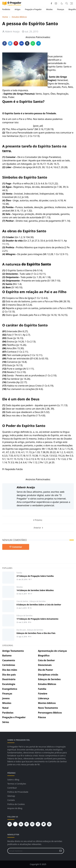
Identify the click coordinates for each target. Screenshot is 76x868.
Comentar (16, 547)
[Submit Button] (61, 851)
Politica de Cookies (16, 804)
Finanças (61, 9)
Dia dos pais (21, 630)
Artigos (18, 9)
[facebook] (51, 3)
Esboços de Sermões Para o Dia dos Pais (36, 633)
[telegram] (10, 824)
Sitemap (11, 796)
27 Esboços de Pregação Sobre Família (35, 576)
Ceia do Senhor (23, 601)
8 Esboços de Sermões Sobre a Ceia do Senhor (39, 605)
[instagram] (56, 3)
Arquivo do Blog (15, 808)
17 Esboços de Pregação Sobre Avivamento (37, 619)
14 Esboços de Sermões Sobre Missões (35, 590)
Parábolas (6, 9)
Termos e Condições (17, 784)
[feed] (15, 824)
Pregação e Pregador (33, 9)
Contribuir (12, 788)
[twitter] (44, 824)
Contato (11, 800)
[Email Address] (33, 851)
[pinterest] (27, 824)
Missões (49, 9)
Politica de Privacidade (18, 792)
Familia (19, 573)
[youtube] (32, 824)
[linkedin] (21, 824)
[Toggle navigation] (71, 3)
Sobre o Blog (13, 780)
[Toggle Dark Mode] (62, 3)
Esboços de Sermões (38, 601)
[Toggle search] (67, 3)
